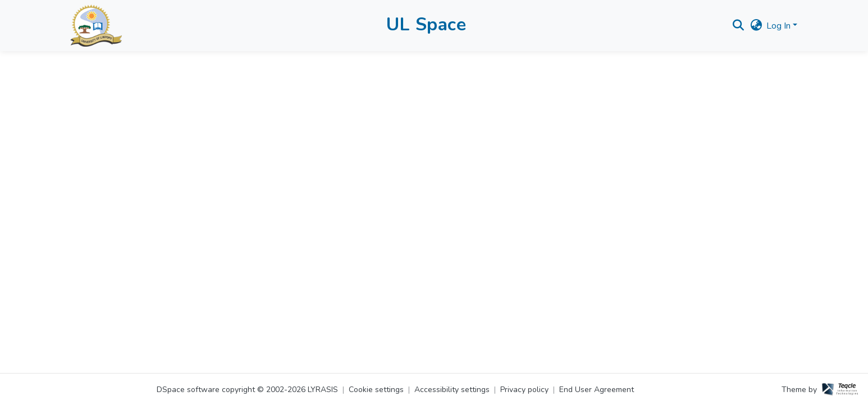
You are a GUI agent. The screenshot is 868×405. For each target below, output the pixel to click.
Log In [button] (780, 26)
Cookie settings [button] (376, 390)
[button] (96, 26)
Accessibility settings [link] (452, 390)
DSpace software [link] (188, 390)
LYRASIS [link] (323, 390)
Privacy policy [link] (524, 390)
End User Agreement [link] (597, 390)
